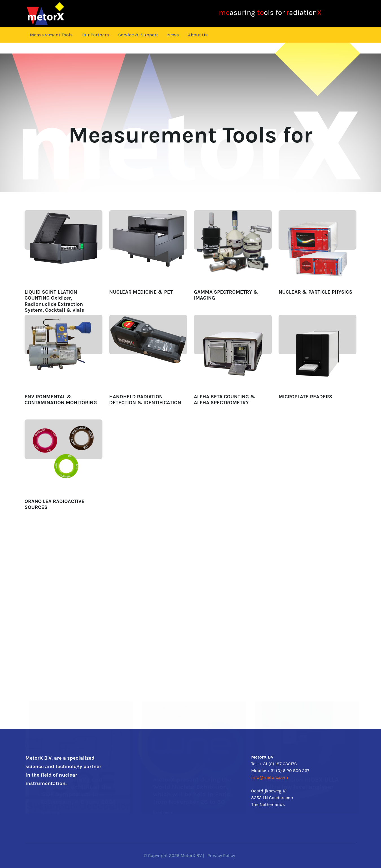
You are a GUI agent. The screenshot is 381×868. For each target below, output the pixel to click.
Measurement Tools (51, 35)
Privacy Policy (221, 855)
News (173, 35)
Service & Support (138, 35)
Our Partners (95, 35)
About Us (198, 35)
